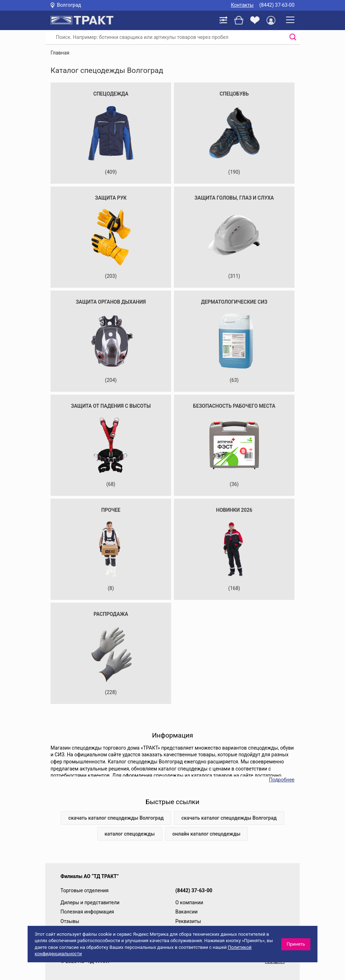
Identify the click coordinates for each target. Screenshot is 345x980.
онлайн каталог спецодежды (207, 834)
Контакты (242, 5)
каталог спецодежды (130, 834)
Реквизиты (188, 921)
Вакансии (186, 912)
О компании (189, 902)
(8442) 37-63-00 (277, 5)
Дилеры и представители (90, 902)
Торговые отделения (84, 890)
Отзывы (70, 921)
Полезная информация (87, 912)
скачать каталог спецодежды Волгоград (116, 818)
